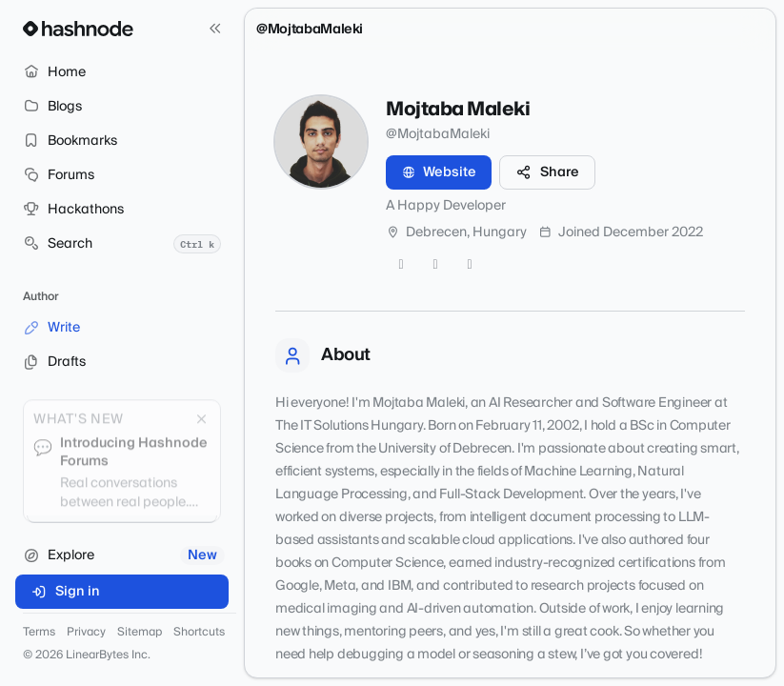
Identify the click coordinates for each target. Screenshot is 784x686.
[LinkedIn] (470, 265)
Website (439, 172)
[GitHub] (435, 265)
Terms (39, 633)
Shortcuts (199, 633)
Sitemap (140, 633)
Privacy (86, 633)
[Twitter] (401, 265)
